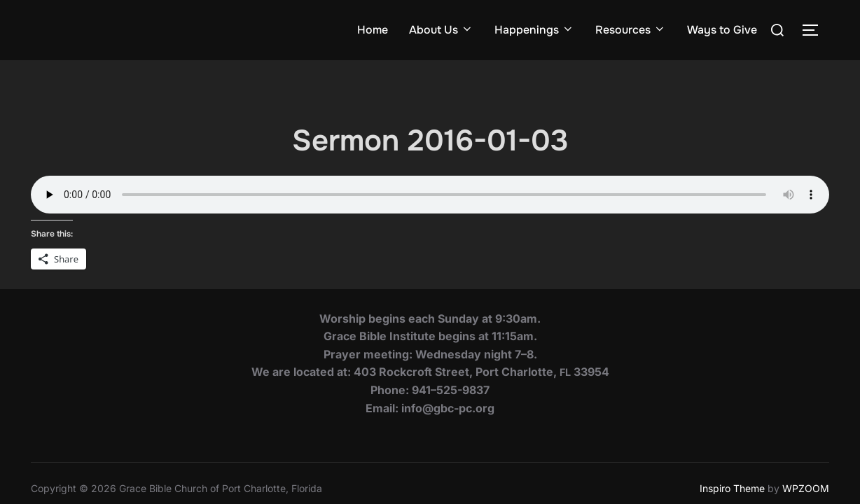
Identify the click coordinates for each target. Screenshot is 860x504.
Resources (631, 30)
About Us (441, 30)
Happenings (534, 30)
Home (373, 30)
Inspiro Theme (732, 428)
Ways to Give (722, 30)
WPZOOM (806, 428)
